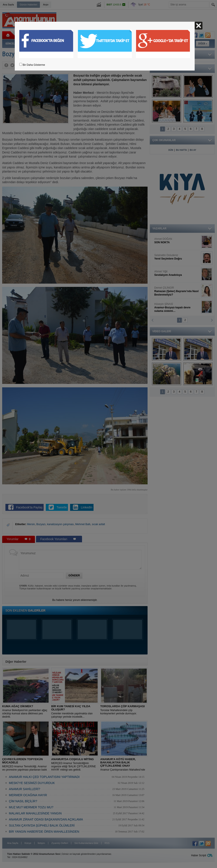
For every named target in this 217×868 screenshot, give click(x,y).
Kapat (199, 26)
